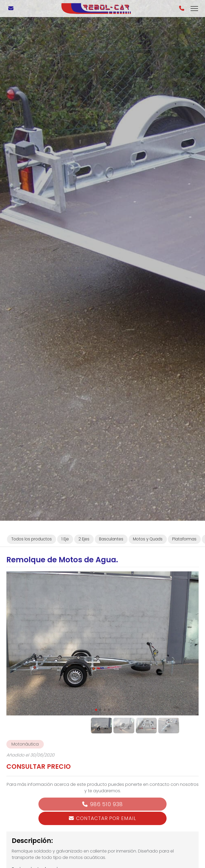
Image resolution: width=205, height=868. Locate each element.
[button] (96, 710)
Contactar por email (106, 818)
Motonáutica (25, 744)
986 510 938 (106, 804)
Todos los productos (31, 539)
